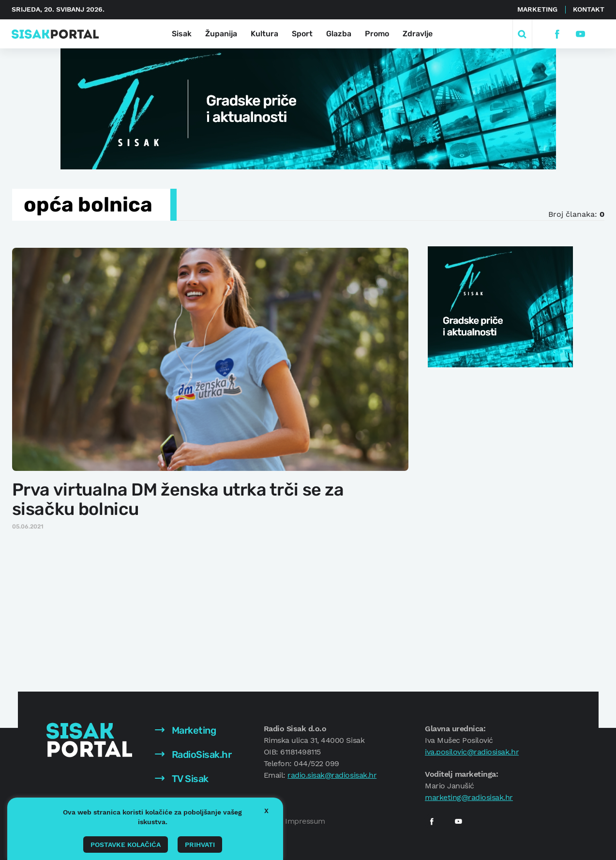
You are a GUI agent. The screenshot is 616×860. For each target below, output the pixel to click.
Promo (377, 34)
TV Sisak (182, 779)
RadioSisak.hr (193, 754)
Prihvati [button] (200, 845)
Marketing (537, 9)
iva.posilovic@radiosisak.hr (472, 752)
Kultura (264, 34)
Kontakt (589, 9)
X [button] (266, 811)
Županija (221, 34)
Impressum (305, 821)
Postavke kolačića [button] (126, 845)
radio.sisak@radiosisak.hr (332, 775)
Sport (302, 34)
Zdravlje (418, 34)
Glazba (339, 34)
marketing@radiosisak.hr (469, 797)
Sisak (182, 34)
